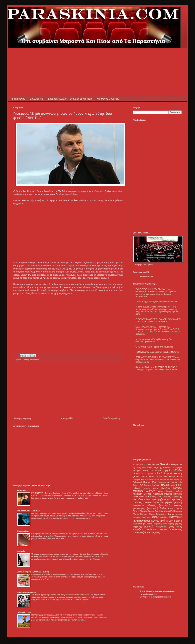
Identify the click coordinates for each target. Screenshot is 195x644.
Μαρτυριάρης (23, 531)
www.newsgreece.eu (27, 592)
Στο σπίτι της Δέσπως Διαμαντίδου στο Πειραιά (156, 302)
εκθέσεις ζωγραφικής (159, 505)
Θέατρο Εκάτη (153, 479)
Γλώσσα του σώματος (143, 474)
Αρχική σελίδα (18, 99)
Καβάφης (137, 488)
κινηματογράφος (142, 521)
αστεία (147, 502)
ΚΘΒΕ (179, 485)
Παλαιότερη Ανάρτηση (112, 418)
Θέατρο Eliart (175, 477)
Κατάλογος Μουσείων (108, 99)
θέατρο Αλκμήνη (140, 511)
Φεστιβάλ (138, 499)
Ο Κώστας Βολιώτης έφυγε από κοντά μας (154, 347)
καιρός (155, 517)
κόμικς (171, 524)
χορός (157, 533)
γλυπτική (178, 503)
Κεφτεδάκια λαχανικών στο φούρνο (46, 574)
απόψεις (137, 502)
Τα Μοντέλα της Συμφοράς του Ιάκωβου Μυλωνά (157, 352)
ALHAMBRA (137, 465)
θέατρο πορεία (175, 514)
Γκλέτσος (25, 360)
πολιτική (163, 529)
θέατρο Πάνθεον (140, 514)
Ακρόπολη (157, 471)
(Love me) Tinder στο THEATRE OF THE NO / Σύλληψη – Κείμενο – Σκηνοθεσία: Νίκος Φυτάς (156, 368)
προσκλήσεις (176, 530)
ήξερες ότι (165, 499)
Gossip (165, 464)
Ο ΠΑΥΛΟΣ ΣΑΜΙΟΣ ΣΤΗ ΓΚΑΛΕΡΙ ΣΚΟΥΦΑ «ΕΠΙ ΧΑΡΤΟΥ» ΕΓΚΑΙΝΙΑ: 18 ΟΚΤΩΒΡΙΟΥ (158, 320)
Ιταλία (172, 485)
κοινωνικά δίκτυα (174, 521)
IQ (134, 468)
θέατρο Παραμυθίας (157, 514)
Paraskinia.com (146, 276)
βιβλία (168, 502)
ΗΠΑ (144, 476)
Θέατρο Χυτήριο (151, 485)
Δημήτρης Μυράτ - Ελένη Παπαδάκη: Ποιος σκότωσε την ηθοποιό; (155, 341)
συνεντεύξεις (140, 532)
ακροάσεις (176, 499)
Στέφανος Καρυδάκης (172, 497)
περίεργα (151, 529)
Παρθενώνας (139, 497)
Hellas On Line (24, 612)
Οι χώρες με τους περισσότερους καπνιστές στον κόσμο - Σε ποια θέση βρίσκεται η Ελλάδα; (70, 554)
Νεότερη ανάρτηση (22, 418)
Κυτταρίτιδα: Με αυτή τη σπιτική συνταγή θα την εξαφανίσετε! (57, 534)
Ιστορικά (164, 485)
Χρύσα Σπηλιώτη (151, 500)
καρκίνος (164, 517)
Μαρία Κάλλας (165, 491)
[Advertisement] (74, 55)
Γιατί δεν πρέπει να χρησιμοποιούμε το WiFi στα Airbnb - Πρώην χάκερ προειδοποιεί (67, 513)
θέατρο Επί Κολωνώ (173, 511)
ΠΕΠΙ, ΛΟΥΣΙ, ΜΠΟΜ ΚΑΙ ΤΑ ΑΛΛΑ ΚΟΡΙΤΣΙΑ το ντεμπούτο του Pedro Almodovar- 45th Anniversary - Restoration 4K (158, 360)
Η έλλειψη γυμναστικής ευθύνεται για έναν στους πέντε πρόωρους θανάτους (63, 615)
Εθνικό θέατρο (163, 473)
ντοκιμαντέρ (161, 527)
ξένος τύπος (175, 527)
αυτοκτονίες (158, 503)
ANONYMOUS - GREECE (29, 511)
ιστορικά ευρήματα (142, 517)
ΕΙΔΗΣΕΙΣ (21, 491)
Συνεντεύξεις (36, 99)
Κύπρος (146, 488)
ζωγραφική (152, 508)
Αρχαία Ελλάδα (173, 470)
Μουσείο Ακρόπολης (153, 494)
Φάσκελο (21, 551)
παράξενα (138, 529)
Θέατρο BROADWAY (158, 477)
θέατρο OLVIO (175, 509)
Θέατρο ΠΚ (176, 482)
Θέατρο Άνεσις (140, 479)
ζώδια (163, 508)
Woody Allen (141, 468)
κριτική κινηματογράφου (157, 524)
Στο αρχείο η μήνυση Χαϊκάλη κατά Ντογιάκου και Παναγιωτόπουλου (60, 595)
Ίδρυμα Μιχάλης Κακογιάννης (160, 468)
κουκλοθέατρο (139, 524)
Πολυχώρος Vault (153, 497)
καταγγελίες (34, 360)
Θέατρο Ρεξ (138, 485)
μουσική (149, 527)
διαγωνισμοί (138, 506)
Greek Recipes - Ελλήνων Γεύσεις (33, 572)
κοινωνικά (158, 521)
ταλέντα (150, 533)
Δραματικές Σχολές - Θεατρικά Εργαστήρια (70, 99)
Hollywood (176, 465)
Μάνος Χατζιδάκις (162, 488)
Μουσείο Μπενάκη (173, 494)
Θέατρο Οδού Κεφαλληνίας (156, 482)
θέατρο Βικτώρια (155, 511)
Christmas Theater (151, 465)
